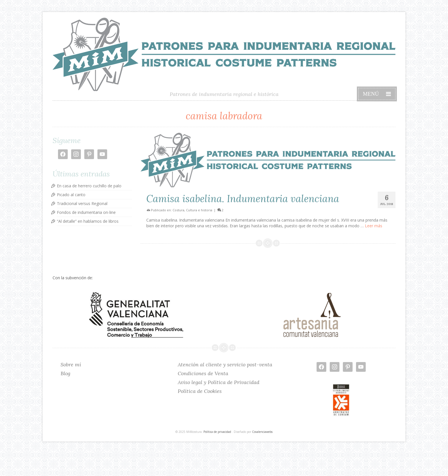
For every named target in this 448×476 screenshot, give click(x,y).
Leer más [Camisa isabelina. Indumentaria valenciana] (374, 226)
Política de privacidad (217, 432)
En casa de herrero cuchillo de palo (89, 186)
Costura (178, 210)
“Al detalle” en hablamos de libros (88, 221)
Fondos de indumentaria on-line (86, 212)
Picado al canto (71, 195)
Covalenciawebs (262, 432)
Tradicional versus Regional (82, 203)
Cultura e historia (199, 210)
